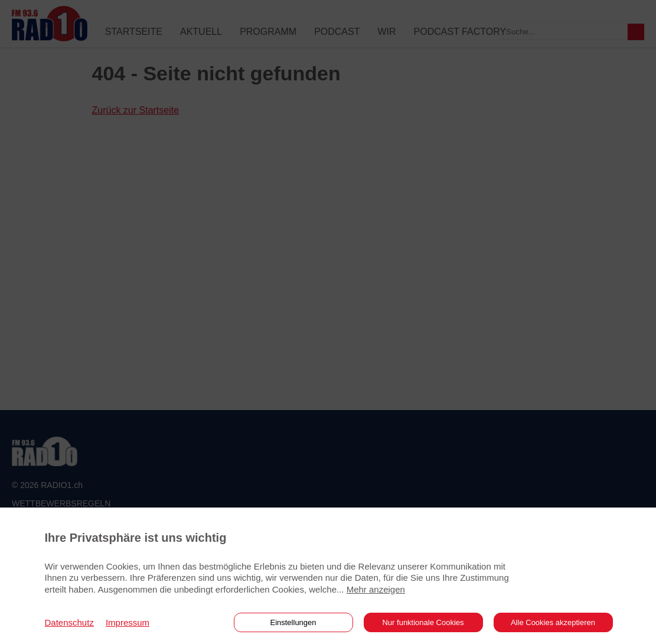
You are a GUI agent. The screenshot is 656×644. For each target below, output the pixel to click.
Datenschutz (69, 622)
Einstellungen (293, 622)
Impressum (128, 622)
